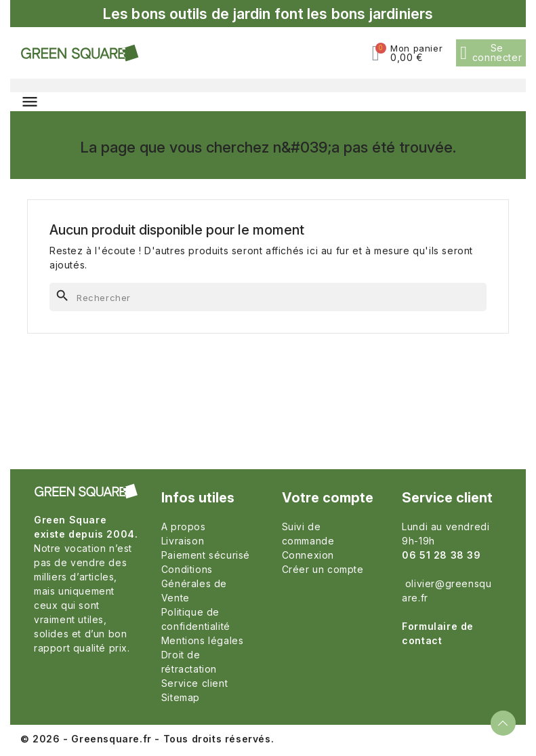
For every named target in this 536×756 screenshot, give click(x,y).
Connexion (308, 555)
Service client (194, 683)
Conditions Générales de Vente (194, 583)
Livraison (183, 541)
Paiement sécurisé (206, 555)
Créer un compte (323, 569)
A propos (184, 526)
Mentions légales (203, 640)
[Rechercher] (268, 297)
